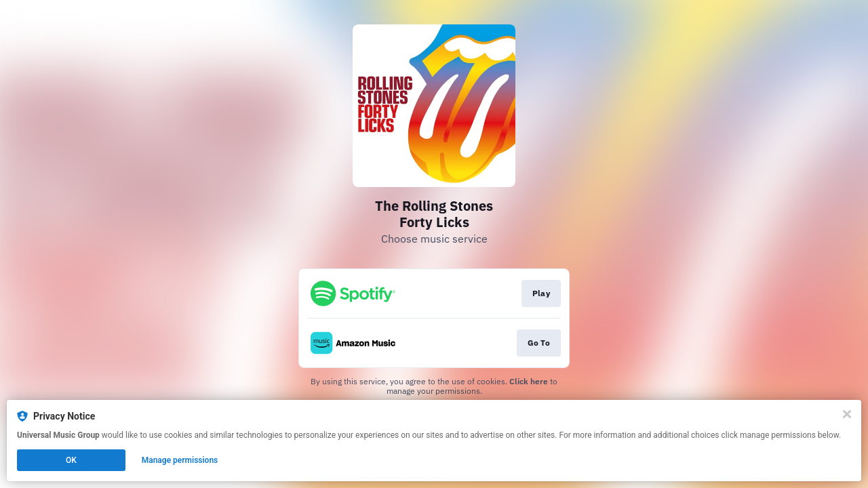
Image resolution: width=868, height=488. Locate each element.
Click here (529, 381)
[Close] (847, 414)
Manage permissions (180, 460)
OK (71, 460)
